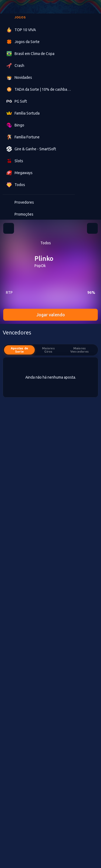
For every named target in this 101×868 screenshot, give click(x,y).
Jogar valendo (51, 315)
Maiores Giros (48, 350)
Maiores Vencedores (79, 350)
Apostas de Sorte (19, 350)
